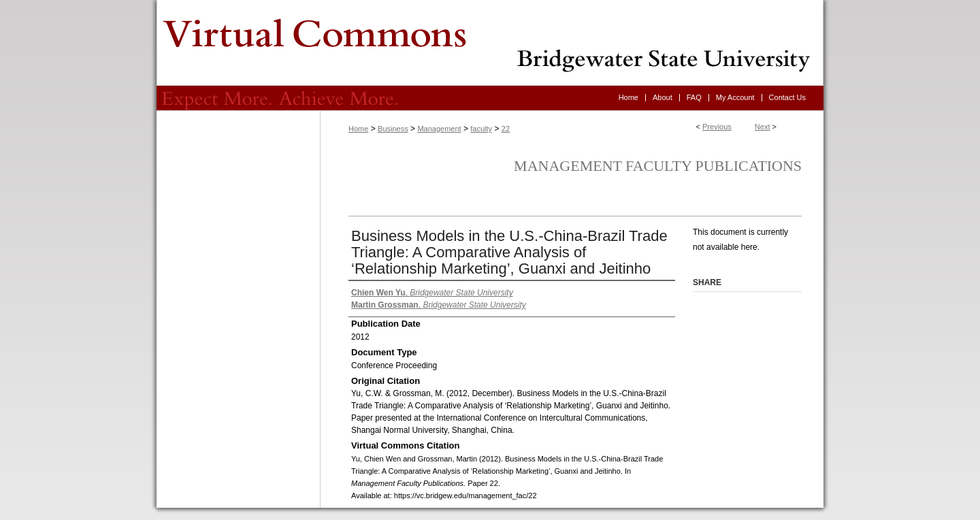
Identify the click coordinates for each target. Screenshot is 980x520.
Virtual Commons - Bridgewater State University (490, 43)
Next (763, 127)
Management (439, 129)
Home (358, 129)
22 (506, 129)
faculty (481, 129)
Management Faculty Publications (658, 166)
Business (393, 129)
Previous (717, 127)
